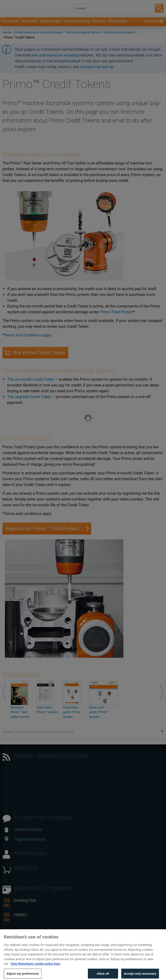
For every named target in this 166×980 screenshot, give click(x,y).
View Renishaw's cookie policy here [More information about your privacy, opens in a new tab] (35, 971)
